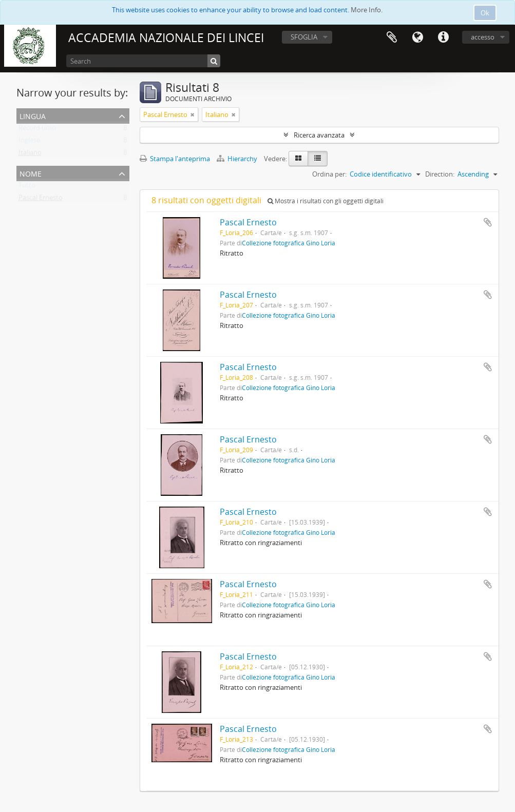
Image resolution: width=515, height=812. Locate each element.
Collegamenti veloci (443, 37)
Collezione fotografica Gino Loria (289, 243)
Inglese (29, 142)
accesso (483, 37)
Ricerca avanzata (319, 135)
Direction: (440, 174)
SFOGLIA (304, 37)
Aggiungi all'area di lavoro (488, 222)
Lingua (417, 37)
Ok (485, 13)
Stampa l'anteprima (175, 159)
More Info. (367, 10)
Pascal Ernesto (41, 200)
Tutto (27, 187)
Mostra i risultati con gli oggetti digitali (326, 201)
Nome (31, 173)
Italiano (30, 154)
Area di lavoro (392, 37)
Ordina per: (329, 174)
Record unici (37, 130)
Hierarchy (238, 159)
